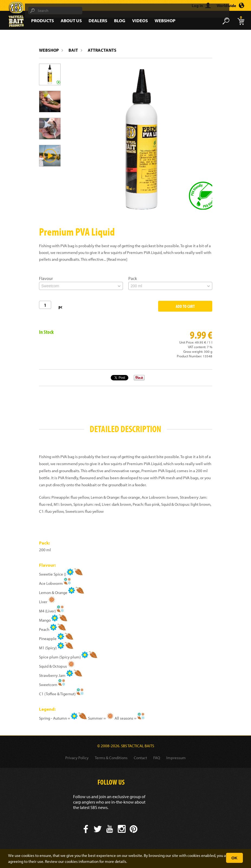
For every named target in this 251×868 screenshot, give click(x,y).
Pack (133, 278)
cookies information (82, 861)
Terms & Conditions (111, 758)
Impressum (176, 758)
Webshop (165, 20)
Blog (120, 20)
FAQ (157, 758)
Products (43, 20)
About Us (71, 20)
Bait (73, 50)
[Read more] (117, 259)
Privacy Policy (77, 758)
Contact (140, 758)
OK (235, 858)
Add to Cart (185, 306)
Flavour (46, 278)
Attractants (102, 50)
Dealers (98, 20)
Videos (140, 20)
